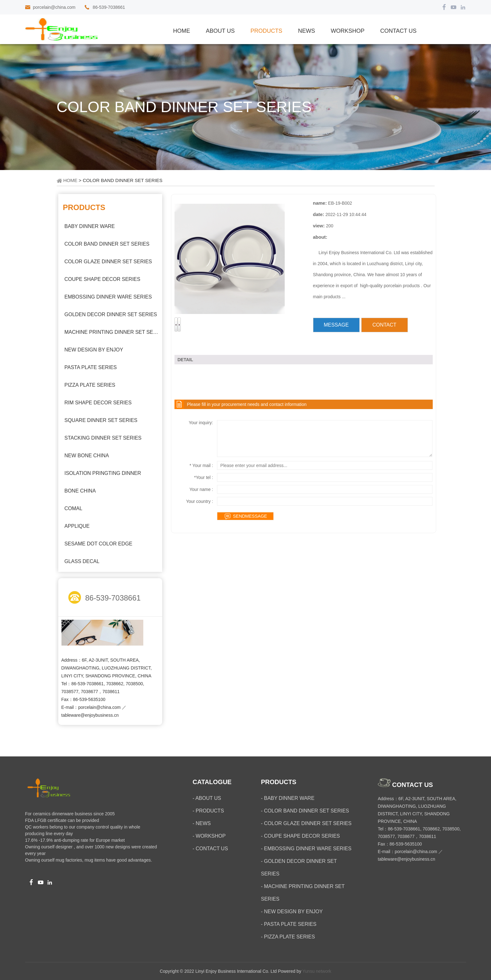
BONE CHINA (80, 491)
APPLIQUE (77, 526)
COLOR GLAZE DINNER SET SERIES (108, 262)
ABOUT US (220, 31)
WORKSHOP (348, 31)
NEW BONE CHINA (87, 456)
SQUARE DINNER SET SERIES (101, 420)
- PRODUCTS (208, 811)
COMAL (74, 508)
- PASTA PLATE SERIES (289, 924)
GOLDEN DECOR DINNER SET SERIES (111, 314)
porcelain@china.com (54, 7)
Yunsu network (317, 971)
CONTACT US (398, 31)
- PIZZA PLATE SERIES (288, 937)
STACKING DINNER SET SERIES (103, 438)
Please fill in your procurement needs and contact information (247, 404)
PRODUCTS (266, 31)
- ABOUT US (207, 798)
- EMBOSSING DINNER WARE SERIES (306, 849)
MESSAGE (336, 325)
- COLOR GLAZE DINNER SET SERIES (306, 823)
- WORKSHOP (209, 836)
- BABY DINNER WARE (288, 798)
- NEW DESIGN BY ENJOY (292, 912)
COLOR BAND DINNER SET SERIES (107, 244)
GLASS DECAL (82, 561)
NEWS (306, 31)
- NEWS (202, 823)
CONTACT (384, 325)
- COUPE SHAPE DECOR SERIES (301, 836)
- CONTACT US (210, 849)
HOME (70, 180)
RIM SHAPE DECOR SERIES (98, 403)
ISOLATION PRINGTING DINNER (103, 473)
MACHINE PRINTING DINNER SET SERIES (112, 332)
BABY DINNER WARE (90, 226)
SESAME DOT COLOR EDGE (99, 544)
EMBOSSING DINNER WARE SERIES (108, 297)
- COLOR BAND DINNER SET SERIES (305, 811)
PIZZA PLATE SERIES (90, 385)
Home (182, 31)
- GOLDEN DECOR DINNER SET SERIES (299, 867)
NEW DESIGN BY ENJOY (94, 350)
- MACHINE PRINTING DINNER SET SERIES (303, 893)
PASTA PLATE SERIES (91, 367)
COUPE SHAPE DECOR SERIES (103, 279)
